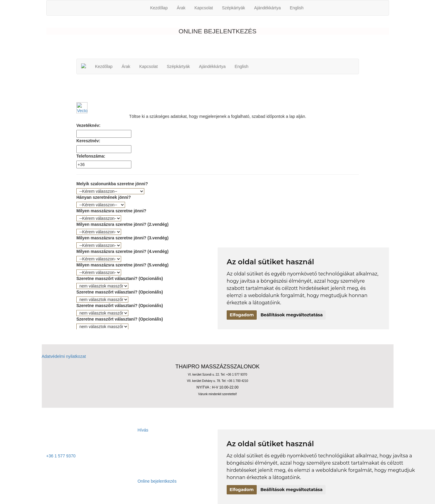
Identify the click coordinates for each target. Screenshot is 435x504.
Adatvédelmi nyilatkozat (64, 356)
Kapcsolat (204, 8)
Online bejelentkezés (112, 481)
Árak (181, 8)
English (297, 8)
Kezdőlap (159, 8)
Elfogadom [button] (242, 490)
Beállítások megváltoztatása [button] (291, 490)
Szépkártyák (233, 8)
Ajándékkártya (267, 8)
